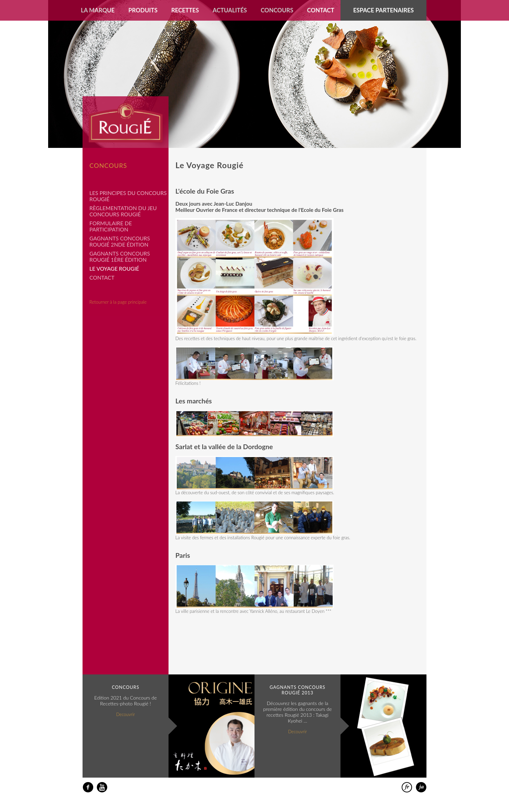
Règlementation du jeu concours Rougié (123, 211)
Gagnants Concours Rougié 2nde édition (120, 241)
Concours (277, 10)
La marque (98, 10)
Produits (143, 10)
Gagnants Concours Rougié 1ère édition (120, 257)
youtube (102, 787)
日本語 (421, 787)
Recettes (185, 10)
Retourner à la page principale (118, 302)
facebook (88, 787)
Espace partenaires (383, 10)
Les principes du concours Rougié (128, 196)
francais (407, 787)
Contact (321, 10)
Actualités (230, 10)
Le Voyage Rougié (114, 269)
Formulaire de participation (111, 226)
